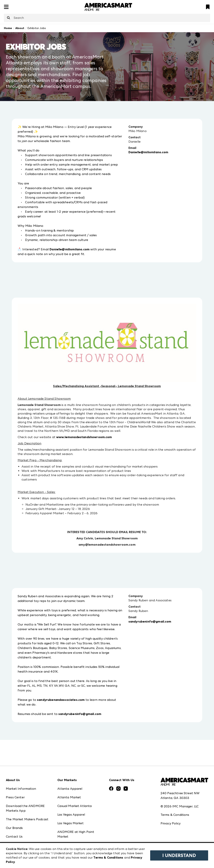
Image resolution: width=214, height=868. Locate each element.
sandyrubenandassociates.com (61, 700)
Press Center (15, 797)
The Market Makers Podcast (27, 819)
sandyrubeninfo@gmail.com (80, 714)
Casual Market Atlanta (74, 806)
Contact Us (14, 837)
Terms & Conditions (175, 815)
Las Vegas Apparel (71, 815)
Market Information (21, 789)
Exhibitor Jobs (37, 28)
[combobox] (107, 18)
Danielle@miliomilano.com (70, 249)
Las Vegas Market (70, 823)
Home (8, 28)
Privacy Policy (171, 823)
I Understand (179, 855)
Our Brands (14, 828)
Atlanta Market (69, 797)
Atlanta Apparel (70, 789)
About (20, 28)
